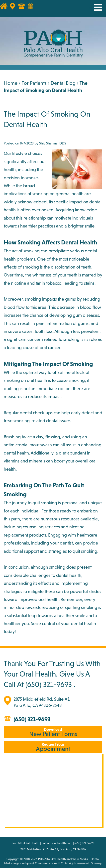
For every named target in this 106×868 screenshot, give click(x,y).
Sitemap (97, 863)
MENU (94, 7)
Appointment (53, 747)
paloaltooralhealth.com (57, 843)
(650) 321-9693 (49, 684)
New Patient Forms (53, 732)
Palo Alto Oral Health (52, 859)
